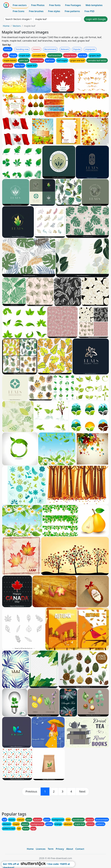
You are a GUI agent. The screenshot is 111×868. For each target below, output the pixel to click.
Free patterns (72, 11)
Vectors (17, 26)
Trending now (22, 49)
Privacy (60, 849)
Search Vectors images (18, 19)
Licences (41, 849)
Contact (80, 849)
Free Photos (38, 5)
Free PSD (89, 11)
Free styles (54, 11)
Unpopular (90, 49)
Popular (77, 49)
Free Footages (73, 5)
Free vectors (20, 5)
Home (6, 26)
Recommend (50, 49)
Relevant (65, 49)
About (70, 849)
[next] (82, 792)
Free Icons (18, 11)
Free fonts (55, 5)
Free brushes (36, 11)
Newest (36, 49)
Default (8, 49)
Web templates (94, 5)
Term (51, 849)
